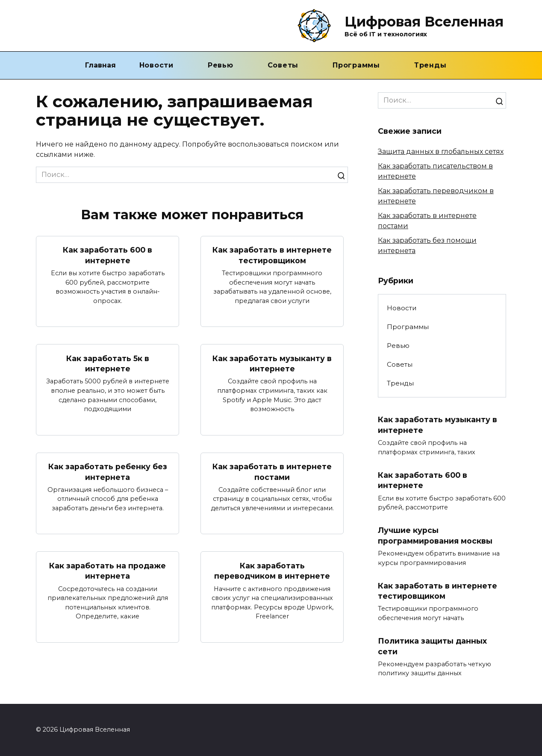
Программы (356, 65)
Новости (156, 65)
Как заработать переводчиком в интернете (272, 571)
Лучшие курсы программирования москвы (435, 535)
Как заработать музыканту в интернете (272, 363)
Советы (283, 65)
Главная (100, 65)
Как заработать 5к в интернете (108, 363)
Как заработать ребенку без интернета (108, 472)
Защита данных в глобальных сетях (441, 151)
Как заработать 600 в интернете (108, 255)
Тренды (430, 65)
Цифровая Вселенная (424, 22)
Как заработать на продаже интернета (108, 571)
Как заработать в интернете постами (272, 472)
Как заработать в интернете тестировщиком (272, 255)
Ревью (221, 65)
